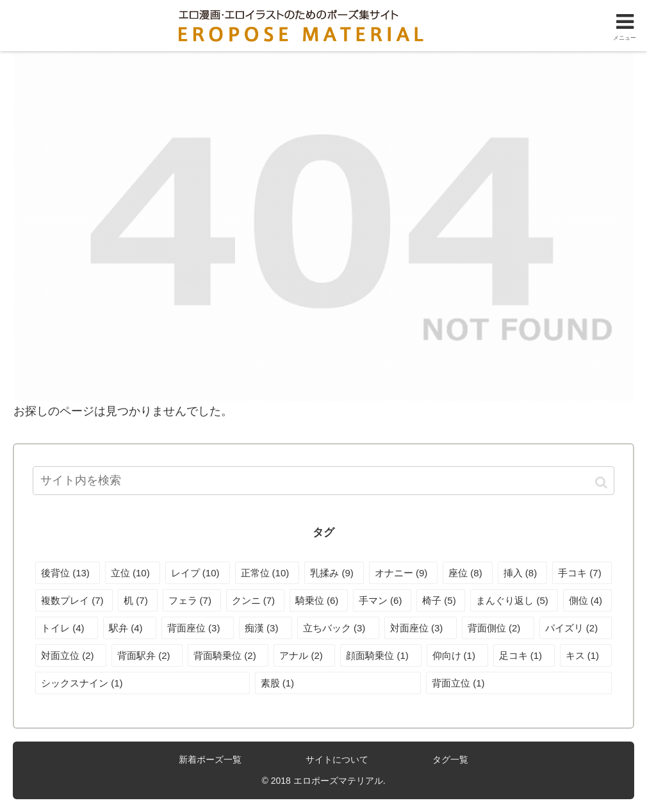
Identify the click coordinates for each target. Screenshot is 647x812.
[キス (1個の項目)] (586, 655)
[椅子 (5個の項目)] (441, 600)
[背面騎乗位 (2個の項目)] (228, 655)
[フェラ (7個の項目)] (192, 600)
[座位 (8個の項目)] (467, 573)
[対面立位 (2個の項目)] (71, 655)
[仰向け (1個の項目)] (457, 655)
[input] (323, 481)
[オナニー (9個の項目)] (403, 573)
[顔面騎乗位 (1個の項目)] (381, 655)
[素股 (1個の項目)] (338, 683)
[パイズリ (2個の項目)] (576, 628)
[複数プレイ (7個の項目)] (74, 600)
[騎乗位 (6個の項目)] (319, 600)
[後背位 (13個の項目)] (68, 573)
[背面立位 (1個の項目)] (519, 683)
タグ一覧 (450, 759)
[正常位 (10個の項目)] (267, 573)
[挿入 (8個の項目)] (522, 573)
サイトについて (337, 759)
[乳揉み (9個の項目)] (334, 573)
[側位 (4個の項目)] (587, 600)
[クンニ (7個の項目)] (255, 600)
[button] (601, 483)
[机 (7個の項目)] (137, 600)
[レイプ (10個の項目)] (198, 573)
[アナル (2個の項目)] (304, 655)
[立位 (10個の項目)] (133, 573)
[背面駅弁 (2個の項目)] (147, 655)
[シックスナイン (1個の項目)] (143, 683)
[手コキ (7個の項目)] (582, 573)
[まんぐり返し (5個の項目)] (514, 600)
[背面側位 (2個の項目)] (498, 628)
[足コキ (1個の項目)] (524, 655)
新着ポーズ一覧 (210, 759)
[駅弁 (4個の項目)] (130, 628)
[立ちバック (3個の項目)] (338, 628)
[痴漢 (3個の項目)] (266, 628)
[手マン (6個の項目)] (382, 600)
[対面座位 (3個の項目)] (421, 628)
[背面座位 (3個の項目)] (198, 628)
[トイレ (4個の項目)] (67, 628)
